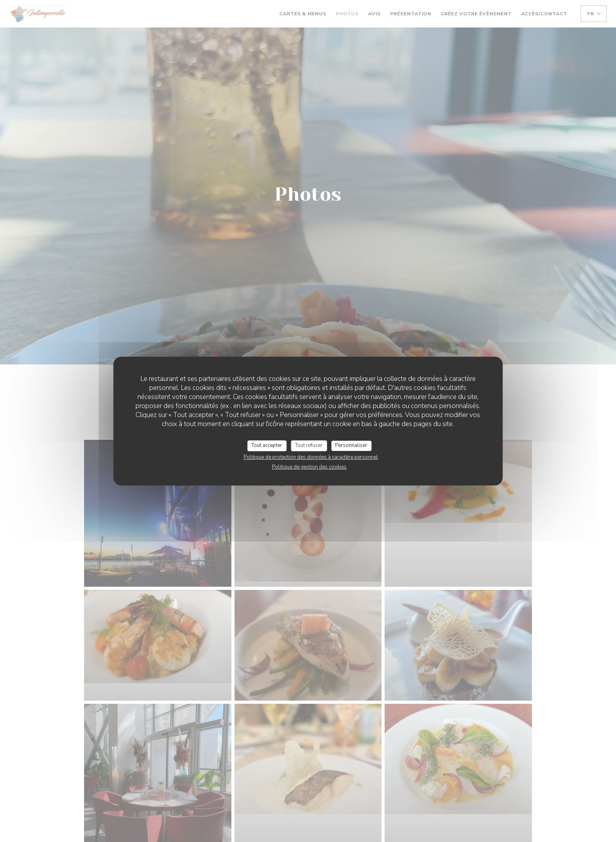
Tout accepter (267, 445)
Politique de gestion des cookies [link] (309, 467)
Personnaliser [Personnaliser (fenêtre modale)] (351, 445)
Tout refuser (309, 445)
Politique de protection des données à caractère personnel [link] (311, 457)
